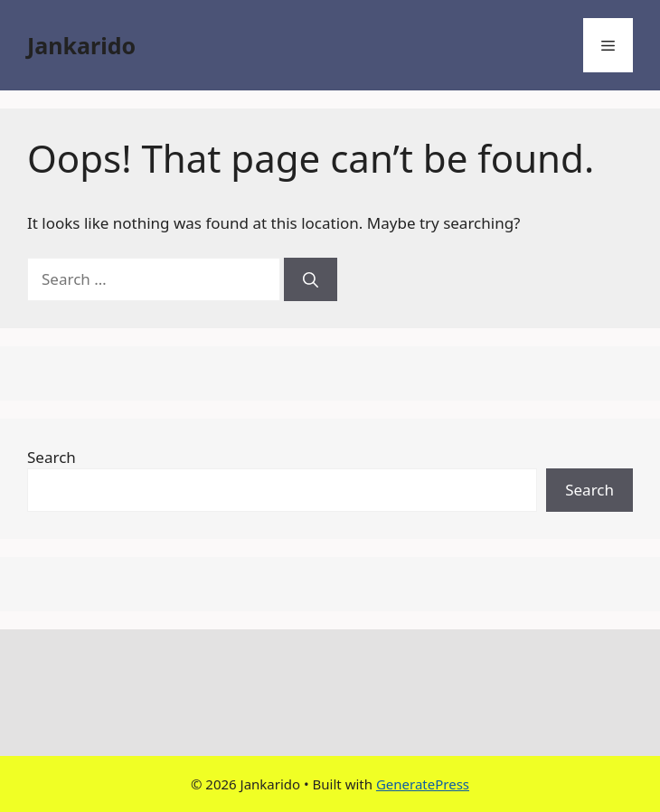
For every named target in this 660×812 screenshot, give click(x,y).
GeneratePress (423, 784)
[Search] (311, 279)
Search (52, 457)
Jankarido (81, 45)
